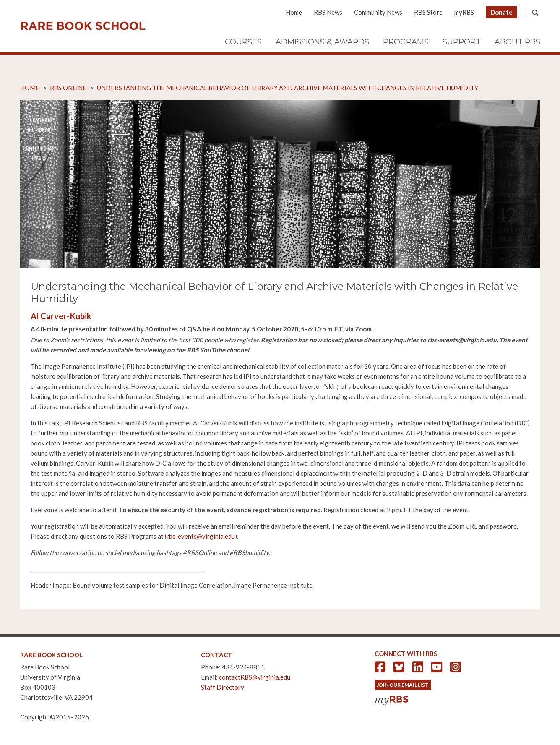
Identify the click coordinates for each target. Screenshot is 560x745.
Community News (378, 12)
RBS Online (68, 88)
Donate (501, 12)
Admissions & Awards (322, 42)
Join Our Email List (403, 685)
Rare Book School (83, 26)
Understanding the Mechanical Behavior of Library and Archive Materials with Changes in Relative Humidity (288, 88)
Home (294, 12)
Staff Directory (223, 687)
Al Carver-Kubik (61, 316)
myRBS (464, 12)
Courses (243, 42)
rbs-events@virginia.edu (201, 536)
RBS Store (428, 12)
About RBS (517, 42)
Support (462, 42)
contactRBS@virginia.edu (255, 677)
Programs (406, 42)
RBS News (328, 12)
